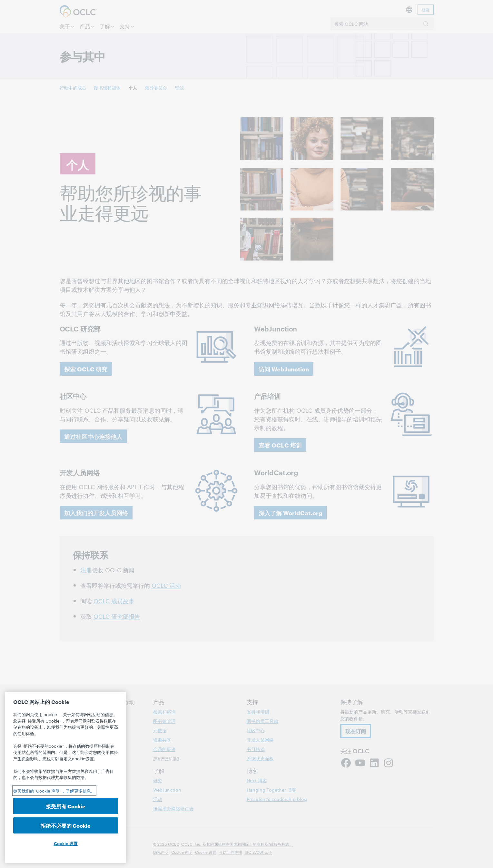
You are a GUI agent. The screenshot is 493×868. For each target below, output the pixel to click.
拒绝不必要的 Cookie (66, 825)
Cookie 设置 (66, 843)
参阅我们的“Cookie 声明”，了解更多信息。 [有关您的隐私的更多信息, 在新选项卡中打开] (54, 791)
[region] (66, 777)
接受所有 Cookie (66, 806)
